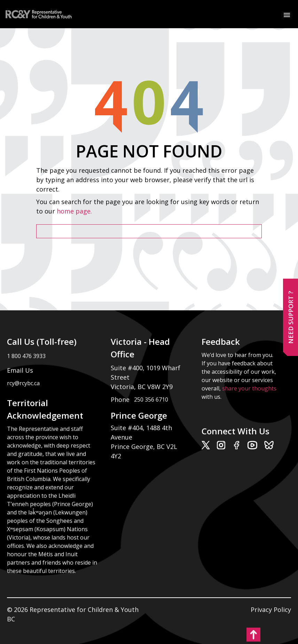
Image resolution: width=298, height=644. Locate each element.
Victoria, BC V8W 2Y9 (143, 387)
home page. (75, 211)
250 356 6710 (151, 399)
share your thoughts (249, 388)
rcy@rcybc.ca (23, 383)
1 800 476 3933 (26, 356)
